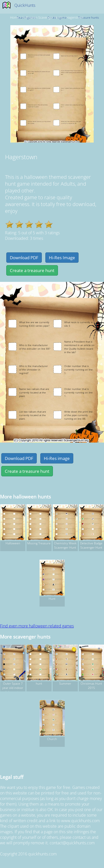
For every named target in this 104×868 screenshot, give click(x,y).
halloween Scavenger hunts (43, 17)
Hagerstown (75, 17)
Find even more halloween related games (37, 626)
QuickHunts (25, 5)
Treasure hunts (89, 18)
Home (14, 17)
